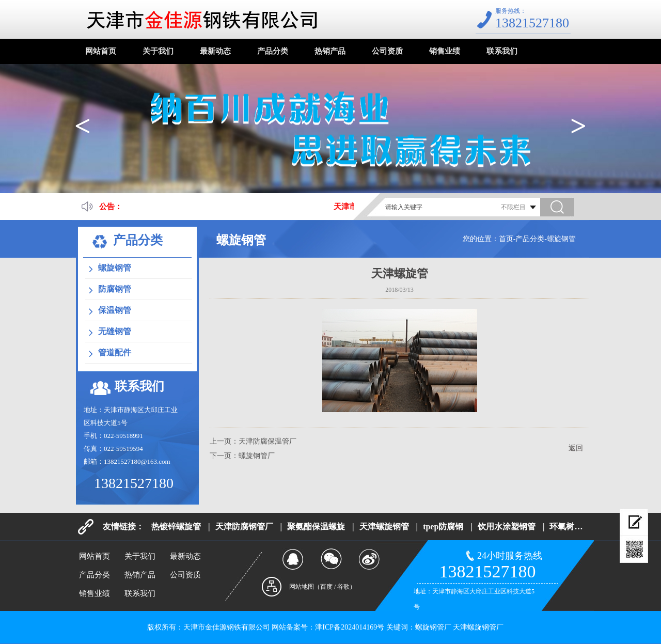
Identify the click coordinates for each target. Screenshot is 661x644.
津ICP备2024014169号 (350, 627)
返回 (576, 448)
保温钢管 (115, 310)
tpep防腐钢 (443, 527)
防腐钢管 (115, 289)
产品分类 (273, 51)
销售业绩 (445, 51)
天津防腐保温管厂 (267, 441)
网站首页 (101, 51)
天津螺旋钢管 (384, 527)
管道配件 (115, 352)
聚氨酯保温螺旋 (316, 527)
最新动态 (215, 51)
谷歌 (343, 587)
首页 (506, 239)
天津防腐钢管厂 (244, 527)
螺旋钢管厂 (257, 456)
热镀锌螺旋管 (176, 527)
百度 (326, 587)
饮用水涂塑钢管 (507, 527)
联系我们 (502, 51)
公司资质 (387, 51)
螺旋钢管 (561, 239)
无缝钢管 (115, 331)
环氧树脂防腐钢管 (583, 527)
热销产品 (330, 51)
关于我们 (158, 51)
